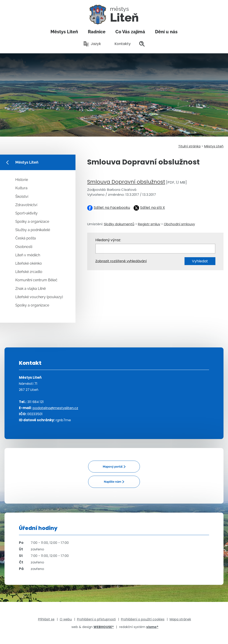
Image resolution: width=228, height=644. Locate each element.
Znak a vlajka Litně (31, 289)
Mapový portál (113, 467)
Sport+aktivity (26, 213)
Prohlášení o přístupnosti (96, 619)
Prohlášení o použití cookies (143, 619)
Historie (22, 180)
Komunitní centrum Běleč (36, 280)
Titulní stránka (189, 146)
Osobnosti (24, 247)
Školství (22, 197)
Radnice (97, 32)
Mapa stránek (180, 619)
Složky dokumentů (119, 224)
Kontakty (120, 44)
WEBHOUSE (104, 627)
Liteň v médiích (28, 255)
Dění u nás (166, 32)
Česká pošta (26, 238)
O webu (66, 619)
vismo (152, 627)
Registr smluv (149, 224)
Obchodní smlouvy (179, 224)
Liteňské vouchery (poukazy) (39, 297)
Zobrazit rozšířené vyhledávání (121, 261)
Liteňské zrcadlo (29, 272)
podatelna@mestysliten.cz (55, 408)
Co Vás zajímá (130, 32)
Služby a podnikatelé (33, 230)
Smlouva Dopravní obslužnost (126, 182)
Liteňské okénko (29, 263)
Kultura (21, 188)
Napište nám (113, 482)
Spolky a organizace (32, 222)
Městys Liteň (64, 32)
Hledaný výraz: (108, 240)
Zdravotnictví (26, 205)
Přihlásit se (46, 619)
